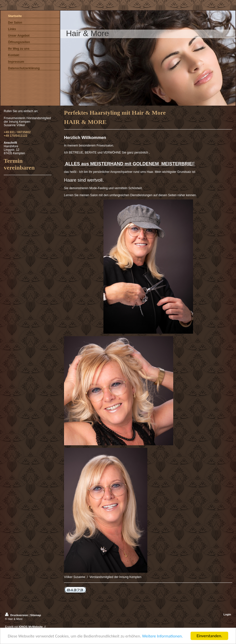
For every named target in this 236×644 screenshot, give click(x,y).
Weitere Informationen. (162, 636)
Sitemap (36, 615)
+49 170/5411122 (16, 136)
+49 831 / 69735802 (17, 132)
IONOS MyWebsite (31, 627)
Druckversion (17, 615)
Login (227, 614)
